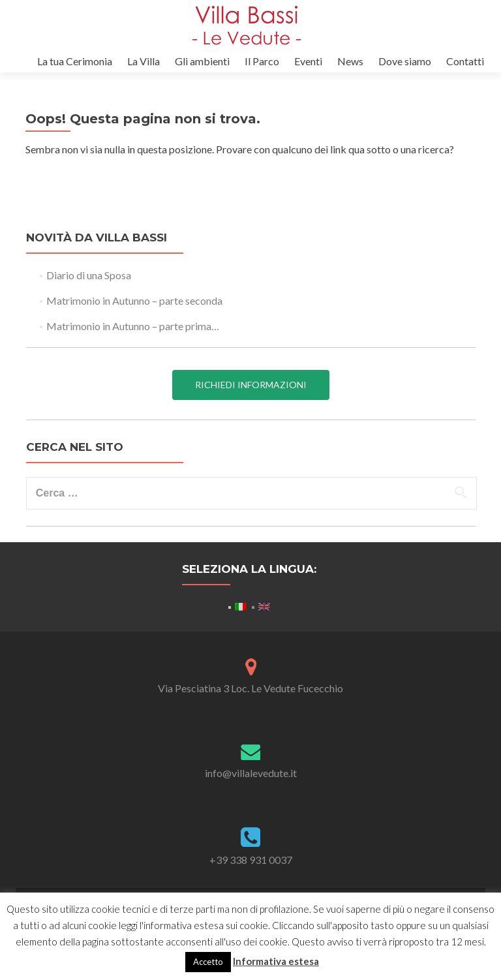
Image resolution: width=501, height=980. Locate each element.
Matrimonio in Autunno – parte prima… (133, 326)
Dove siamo (405, 61)
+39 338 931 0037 (251, 860)
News (350, 61)
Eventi (308, 61)
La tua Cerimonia (75, 61)
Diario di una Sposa (89, 275)
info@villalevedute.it (251, 773)
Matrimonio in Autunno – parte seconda (134, 300)
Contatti (465, 61)
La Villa (144, 61)
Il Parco (262, 61)
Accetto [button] (208, 962)
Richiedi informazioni (251, 385)
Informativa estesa (276, 961)
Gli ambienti (202, 61)
